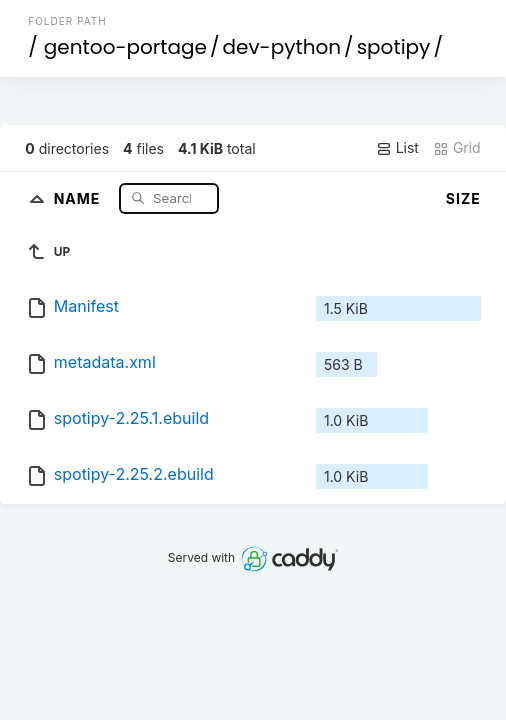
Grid (457, 148)
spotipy (394, 47)
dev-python (281, 47)
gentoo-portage (125, 47)
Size (463, 198)
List (397, 148)
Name (79, 197)
